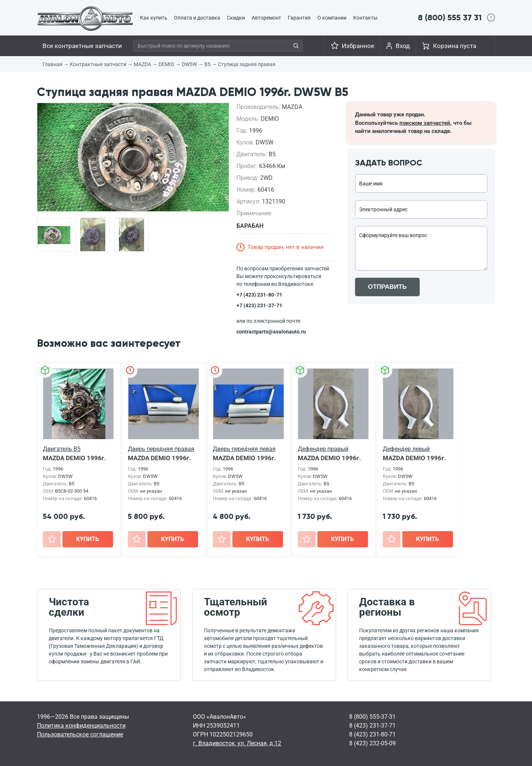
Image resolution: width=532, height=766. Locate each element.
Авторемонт (266, 18)
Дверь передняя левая (244, 449)
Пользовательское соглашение (80, 734)
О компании (332, 18)
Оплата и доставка (197, 18)
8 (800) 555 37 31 (450, 18)
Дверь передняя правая (161, 449)
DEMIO (166, 64)
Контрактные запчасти (98, 64)
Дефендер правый (323, 449)
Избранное (358, 46)
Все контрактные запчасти (82, 46)
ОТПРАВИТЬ (387, 287)
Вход (403, 46)
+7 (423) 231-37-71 (259, 305)
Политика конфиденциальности (81, 726)
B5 (207, 64)
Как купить (154, 18)
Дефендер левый (406, 449)
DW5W (189, 64)
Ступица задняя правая (247, 64)
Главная (52, 64)
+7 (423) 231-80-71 (259, 295)
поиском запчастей (425, 123)
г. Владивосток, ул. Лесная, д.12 (237, 743)
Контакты (365, 18)
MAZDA (142, 64)
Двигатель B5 (62, 449)
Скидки (236, 18)
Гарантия (299, 18)
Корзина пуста (455, 46)
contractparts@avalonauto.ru (271, 332)
